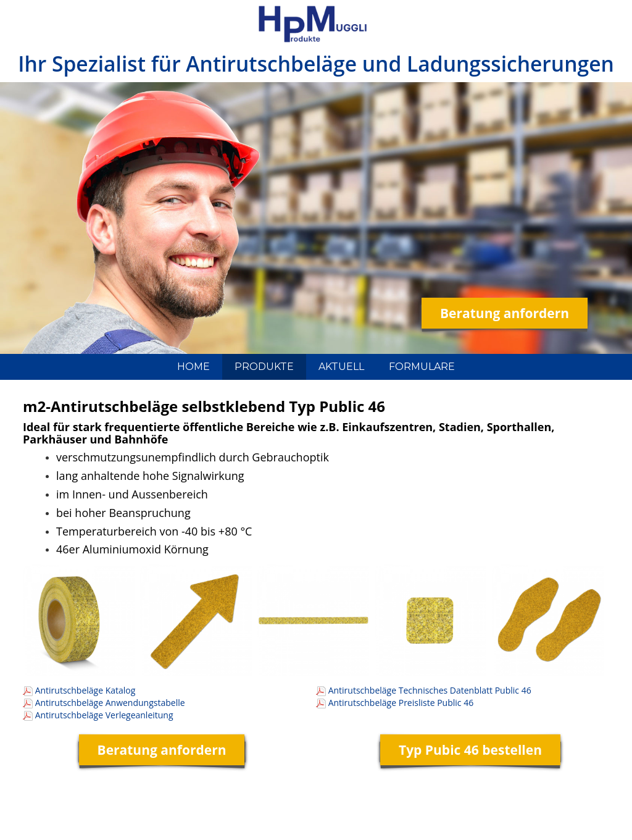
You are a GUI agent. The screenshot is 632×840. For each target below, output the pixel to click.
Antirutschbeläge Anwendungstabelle (110, 703)
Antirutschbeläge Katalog (85, 690)
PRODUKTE (264, 367)
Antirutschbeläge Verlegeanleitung (104, 715)
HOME (193, 367)
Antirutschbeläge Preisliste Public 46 (401, 703)
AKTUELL (341, 367)
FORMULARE (422, 367)
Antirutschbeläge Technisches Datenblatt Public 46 (430, 690)
